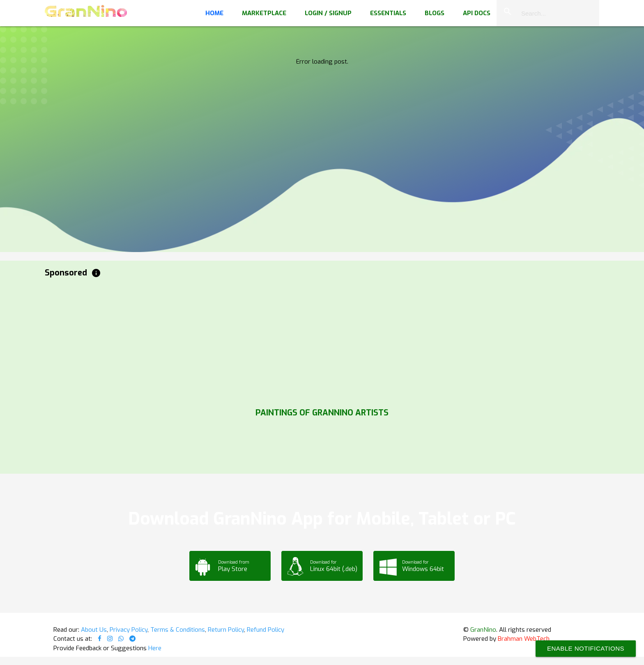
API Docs (477, 13)
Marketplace (264, 13)
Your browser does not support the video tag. (322, 82)
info (96, 273)
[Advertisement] (291, 341)
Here (155, 648)
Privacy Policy (129, 630)
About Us (94, 630)
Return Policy (226, 630)
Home (214, 13)
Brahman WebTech (524, 639)
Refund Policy (266, 630)
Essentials (388, 13)
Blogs (435, 13)
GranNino (483, 630)
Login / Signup (328, 13)
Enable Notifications (586, 648)
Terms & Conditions (178, 630)
